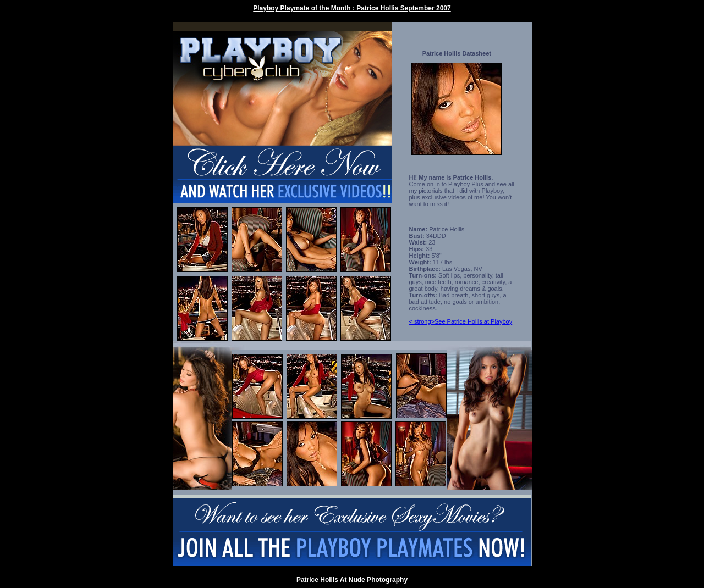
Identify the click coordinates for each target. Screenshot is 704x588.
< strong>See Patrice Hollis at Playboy (461, 321)
